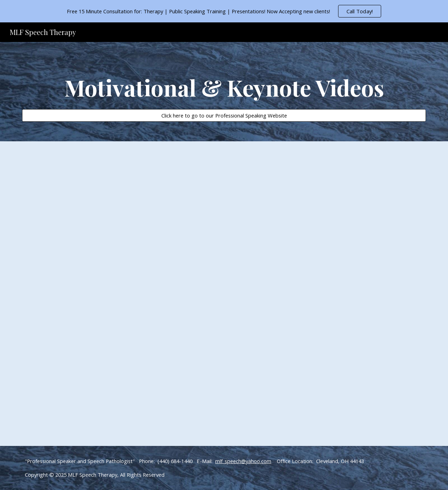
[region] (224, 11)
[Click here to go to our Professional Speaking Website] (224, 115)
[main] (224, 85)
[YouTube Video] (138, 193)
